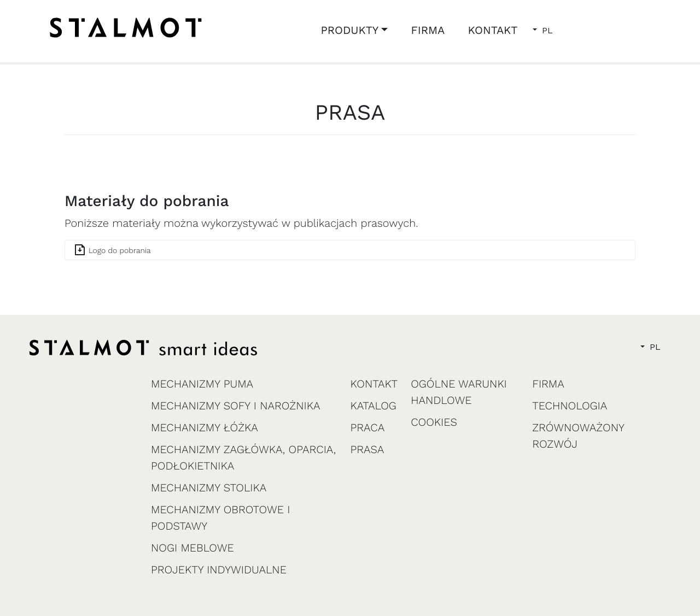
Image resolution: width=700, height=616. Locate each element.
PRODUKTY (350, 30)
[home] (126, 28)
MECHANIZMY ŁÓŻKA (205, 427)
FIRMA (428, 30)
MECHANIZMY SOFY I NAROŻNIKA (235, 406)
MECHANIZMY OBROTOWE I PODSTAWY (220, 518)
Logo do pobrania (120, 251)
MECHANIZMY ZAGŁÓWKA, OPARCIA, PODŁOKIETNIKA (243, 457)
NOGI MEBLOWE (192, 548)
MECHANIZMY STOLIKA (209, 488)
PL (546, 30)
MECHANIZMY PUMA (202, 384)
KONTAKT (492, 30)
